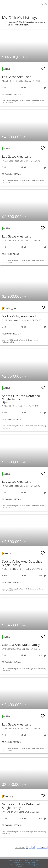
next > (44, 847)
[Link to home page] (2, 4)
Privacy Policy (30, 863)
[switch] (43, 67)
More (44, 4)
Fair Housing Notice (33, 865)
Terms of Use (18, 863)
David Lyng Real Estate (32, 860)
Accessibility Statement (17, 865)
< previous (20, 847)
